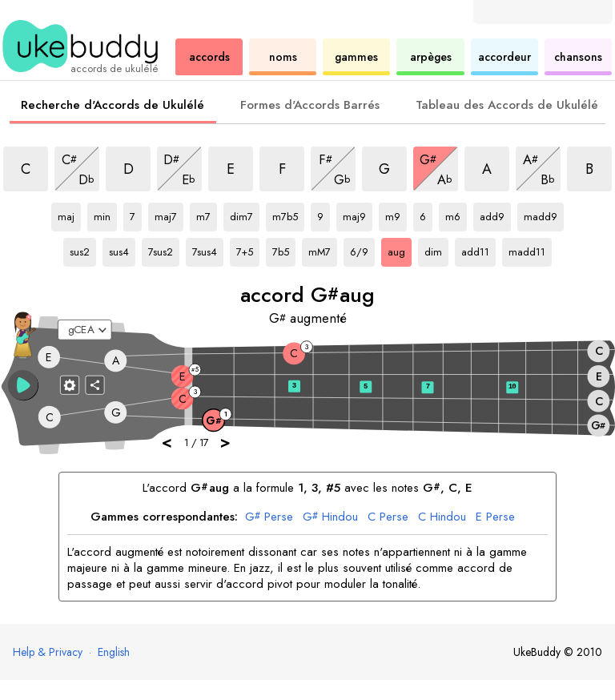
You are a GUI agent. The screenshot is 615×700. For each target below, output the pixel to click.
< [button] (167, 442)
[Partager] (95, 384)
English (114, 652)
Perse (269, 517)
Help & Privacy (48, 652)
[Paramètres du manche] (70, 384)
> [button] (226, 442)
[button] (23, 385)
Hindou (330, 517)
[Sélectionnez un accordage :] (85, 330)
